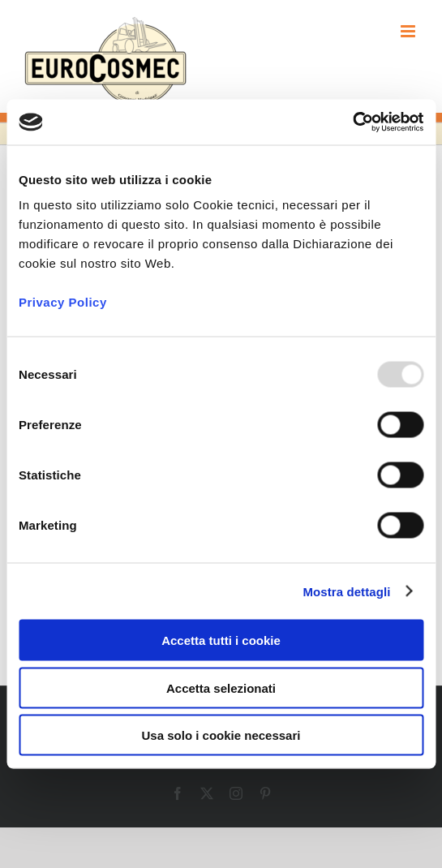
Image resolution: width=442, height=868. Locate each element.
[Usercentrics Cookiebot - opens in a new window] (352, 122)
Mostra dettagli (346, 591)
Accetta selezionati (221, 688)
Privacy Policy (63, 302)
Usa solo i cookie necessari (221, 735)
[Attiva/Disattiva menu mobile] (409, 31)
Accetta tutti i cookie (221, 640)
